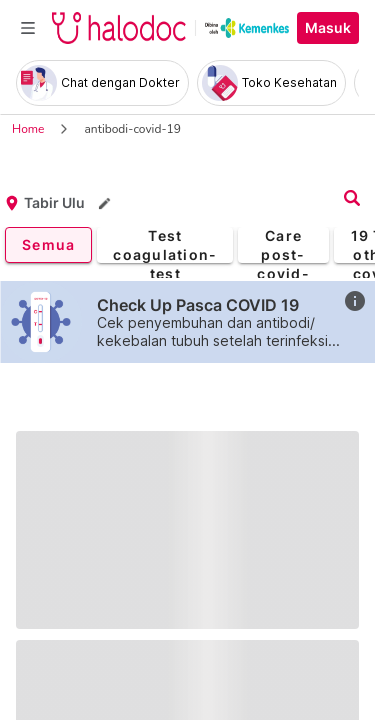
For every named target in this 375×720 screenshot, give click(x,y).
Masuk (328, 28)
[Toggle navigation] (28, 28)
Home (28, 129)
